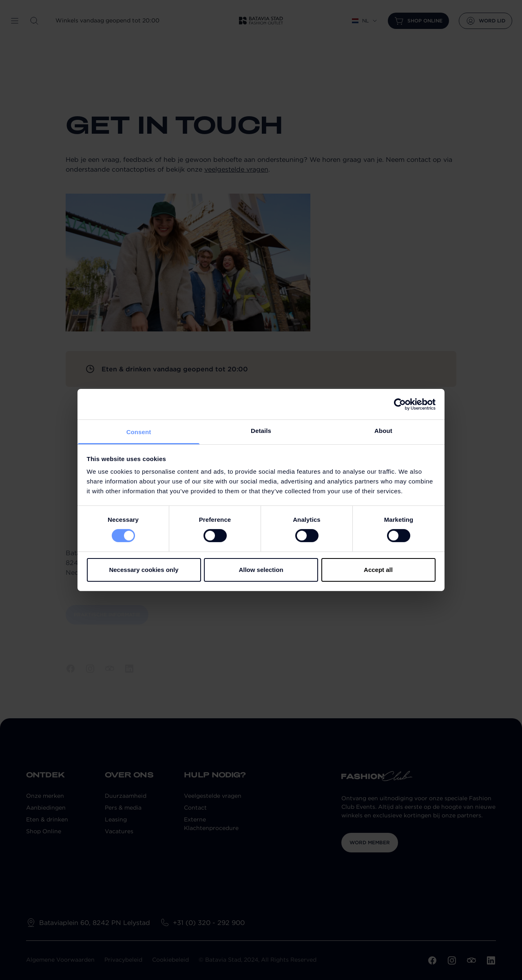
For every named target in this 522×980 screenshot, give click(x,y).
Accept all (378, 570)
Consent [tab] (139, 432)
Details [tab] (261, 431)
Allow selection (261, 570)
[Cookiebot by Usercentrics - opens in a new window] (400, 404)
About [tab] (383, 431)
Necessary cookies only (144, 570)
